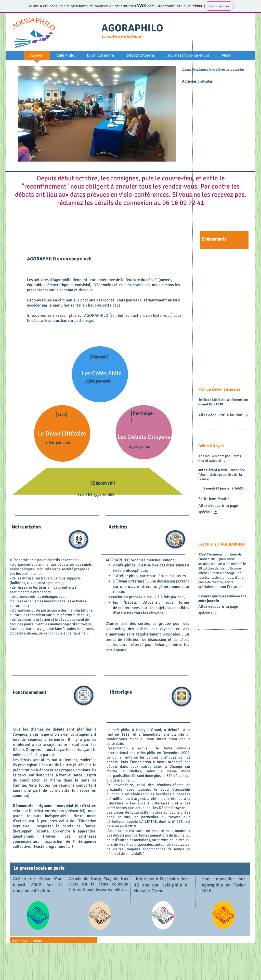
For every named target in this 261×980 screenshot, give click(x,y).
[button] (97, 114)
